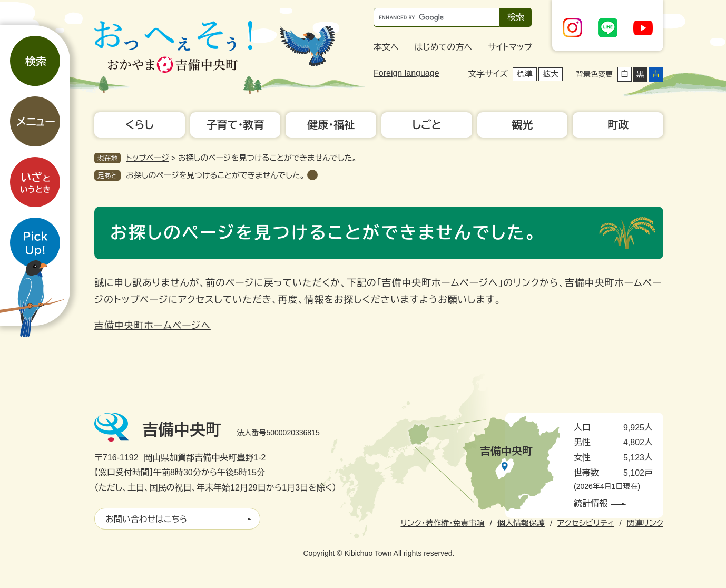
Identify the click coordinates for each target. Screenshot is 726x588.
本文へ (386, 47)
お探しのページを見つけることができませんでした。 (215, 175)
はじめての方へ (443, 47)
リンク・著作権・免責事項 (442, 523)
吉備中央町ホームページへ (153, 326)
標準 (525, 74)
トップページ (148, 158)
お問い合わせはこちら (146, 519)
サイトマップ (510, 47)
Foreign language (406, 73)
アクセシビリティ (586, 523)
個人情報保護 (521, 523)
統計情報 (591, 503)
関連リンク (645, 523)
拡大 (551, 74)
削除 (312, 175)
